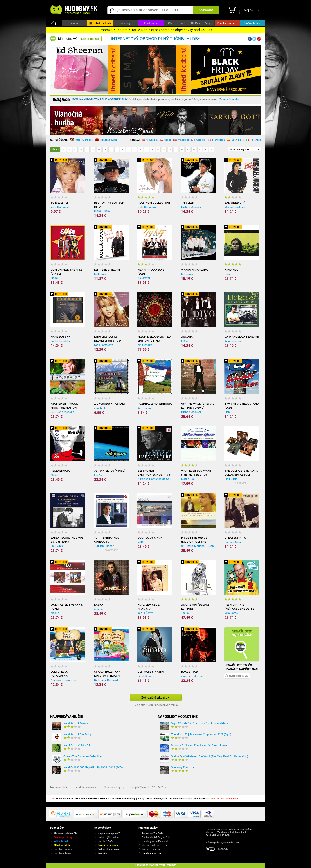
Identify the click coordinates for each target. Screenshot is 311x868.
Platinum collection (154, 203)
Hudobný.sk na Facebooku (156, 841)
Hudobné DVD (105, 841)
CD (170, 23)
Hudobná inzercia (151, 853)
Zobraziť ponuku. (230, 100)
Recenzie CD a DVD (152, 833)
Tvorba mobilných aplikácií (232, 832)
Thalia (185, 613)
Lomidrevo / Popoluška (60, 674)
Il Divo (185, 341)
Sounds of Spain (150, 538)
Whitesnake (145, 345)
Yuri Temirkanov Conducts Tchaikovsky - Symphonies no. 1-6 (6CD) (109, 540)
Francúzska (216, 140)
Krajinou (232, 270)
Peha (228, 274)
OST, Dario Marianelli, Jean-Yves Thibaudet (198, 546)
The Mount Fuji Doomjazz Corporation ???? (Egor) (201, 734)
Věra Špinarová (60, 207)
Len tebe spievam (107, 270)
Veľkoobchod (253, 23)
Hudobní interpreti (63, 853)
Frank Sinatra (146, 676)
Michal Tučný (102, 211)
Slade (54, 278)
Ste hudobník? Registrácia (156, 837)
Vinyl (208, 23)
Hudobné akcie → (61, 788)
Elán (227, 412)
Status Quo (188, 479)
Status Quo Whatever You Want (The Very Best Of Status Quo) (210, 756)
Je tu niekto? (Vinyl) (110, 471)
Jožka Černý (145, 613)
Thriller (188, 203)
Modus (55, 475)
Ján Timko (101, 408)
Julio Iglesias (233, 341)
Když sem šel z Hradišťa (149, 607)
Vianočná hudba (106, 140)
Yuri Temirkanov (104, 546)
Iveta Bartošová (147, 207)
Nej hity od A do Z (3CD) (151, 272)
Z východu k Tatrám (110, 404)
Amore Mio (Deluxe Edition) (195, 607)
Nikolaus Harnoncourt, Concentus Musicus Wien (155, 479)
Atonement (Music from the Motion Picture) (65, 406)
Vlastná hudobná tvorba (155, 845)
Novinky (125, 23)
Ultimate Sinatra (151, 672)
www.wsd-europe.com (226, 799)
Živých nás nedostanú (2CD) (242, 406)
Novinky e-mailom (108, 845)
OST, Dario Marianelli (63, 412)
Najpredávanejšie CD (109, 833)
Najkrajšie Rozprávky (64, 680)
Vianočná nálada (195, 270)
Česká (165, 140)
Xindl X (99, 609)
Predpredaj (151, 23)
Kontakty (103, 853)
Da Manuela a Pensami (242, 337)
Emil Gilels (231, 479)
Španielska (235, 140)
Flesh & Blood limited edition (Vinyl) (154, 339)
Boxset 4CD (190, 672)
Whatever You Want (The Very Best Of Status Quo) (196, 473)
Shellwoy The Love (183, 767)
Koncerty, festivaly (152, 849)
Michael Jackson (191, 207)
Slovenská (150, 140)
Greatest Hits (235, 538)
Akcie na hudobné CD (65, 833)
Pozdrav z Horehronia (155, 404)
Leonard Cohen (234, 542)
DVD (183, 23)
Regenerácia (60, 471)
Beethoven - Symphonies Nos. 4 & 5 (154, 473)
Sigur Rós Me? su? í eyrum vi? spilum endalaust (200, 723)
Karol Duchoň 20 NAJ (77, 745)
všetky (55, 149)
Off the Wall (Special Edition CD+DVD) (198, 406)
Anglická (198, 140)
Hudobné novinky (63, 849)
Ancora (187, 337)
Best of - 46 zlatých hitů (109, 205)
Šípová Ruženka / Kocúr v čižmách (107, 674)
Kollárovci (100, 274)
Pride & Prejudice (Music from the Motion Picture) (194, 540)
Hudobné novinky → (88, 788)
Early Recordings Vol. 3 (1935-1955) (68, 540)
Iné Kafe (99, 475)
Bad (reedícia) (235, 203)
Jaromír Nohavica (192, 676)
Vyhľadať (206, 10)
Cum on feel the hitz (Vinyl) (67, 272)
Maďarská (181, 140)
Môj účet (250, 10)
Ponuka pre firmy (227, 23)
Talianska (253, 140)
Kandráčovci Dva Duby (77, 734)
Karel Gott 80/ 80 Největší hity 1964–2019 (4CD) (93, 767)
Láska (99, 605)
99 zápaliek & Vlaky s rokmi (67, 607)
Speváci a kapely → (116, 788)
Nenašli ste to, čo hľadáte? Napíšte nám (242, 667)
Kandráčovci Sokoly (76, 723)
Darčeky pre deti (82, 140)
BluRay (195, 23)
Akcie (74, 23)
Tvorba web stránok (217, 830)
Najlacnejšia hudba (108, 837)
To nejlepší (59, 203)
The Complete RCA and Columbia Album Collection (241, 473)
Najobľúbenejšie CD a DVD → (149, 788)
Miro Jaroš (231, 613)
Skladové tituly (100, 23)
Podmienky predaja (108, 849)
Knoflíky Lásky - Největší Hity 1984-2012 (108, 339)
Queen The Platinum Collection (83, 756)
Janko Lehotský (60, 341)
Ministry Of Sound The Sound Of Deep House (199, 745)
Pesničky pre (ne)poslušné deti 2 (239, 607)
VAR (140, 542)
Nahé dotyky (60, 337)
